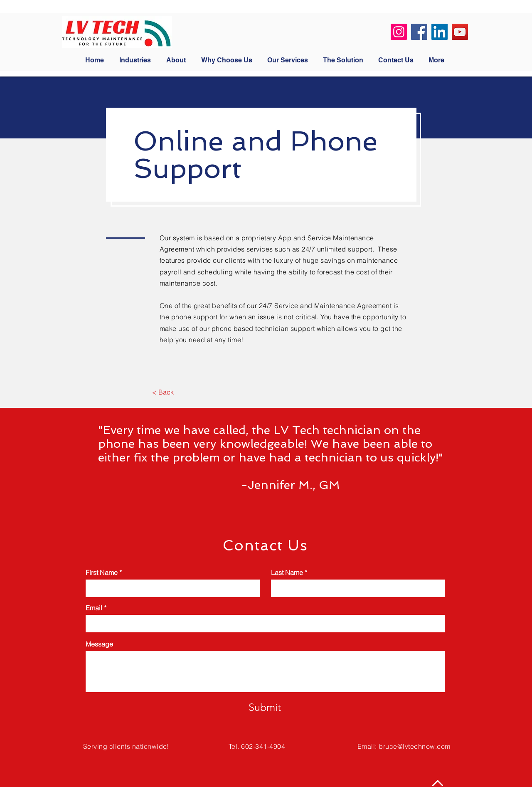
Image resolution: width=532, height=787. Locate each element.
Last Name (287, 572)
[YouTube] (460, 32)
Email (94, 608)
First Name (102, 572)
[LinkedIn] (440, 32)
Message (99, 644)
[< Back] (163, 392)
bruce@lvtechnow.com (414, 746)
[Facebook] (419, 32)
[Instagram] (399, 32)
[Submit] (265, 707)
